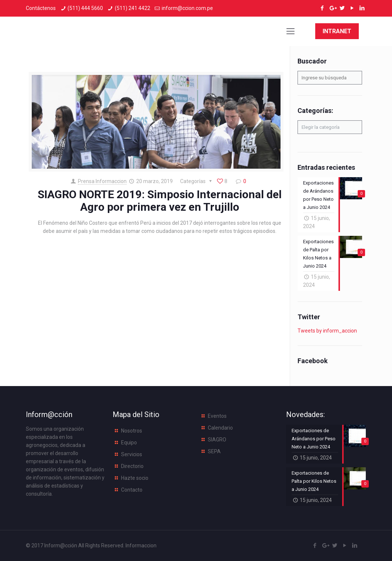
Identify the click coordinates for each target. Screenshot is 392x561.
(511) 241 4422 (133, 8)
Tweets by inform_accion (327, 331)
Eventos (217, 416)
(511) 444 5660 (85, 8)
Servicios (132, 454)
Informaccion (141, 545)
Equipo (129, 443)
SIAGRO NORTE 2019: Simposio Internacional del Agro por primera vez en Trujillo (160, 201)
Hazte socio (135, 478)
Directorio (132, 466)
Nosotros (132, 431)
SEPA (214, 451)
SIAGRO (217, 440)
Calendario (220, 428)
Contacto (132, 490)
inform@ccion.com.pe (187, 8)
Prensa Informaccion (102, 181)
